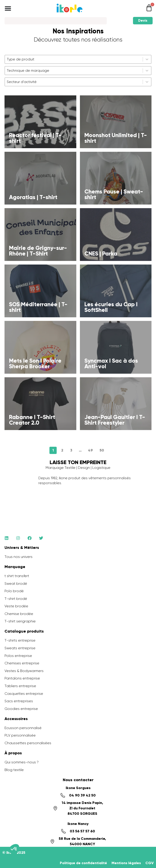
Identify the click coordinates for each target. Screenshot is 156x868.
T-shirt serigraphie (20, 621)
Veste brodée (16, 606)
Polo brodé (14, 591)
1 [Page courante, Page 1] (53, 450)
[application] (145, 857)
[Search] (56, 21)
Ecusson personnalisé (23, 728)
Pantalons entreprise (22, 678)
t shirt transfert (17, 576)
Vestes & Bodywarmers (24, 671)
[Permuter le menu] (8, 8)
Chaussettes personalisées (28, 743)
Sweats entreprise (20, 648)
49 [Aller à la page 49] (90, 450)
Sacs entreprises (19, 701)
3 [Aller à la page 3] (71, 450)
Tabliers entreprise (20, 686)
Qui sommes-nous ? (22, 762)
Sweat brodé (16, 584)
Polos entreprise (18, 656)
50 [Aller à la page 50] (102, 450)
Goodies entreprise (21, 709)
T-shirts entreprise (20, 640)
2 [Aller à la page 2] (62, 450)
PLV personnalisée (20, 735)
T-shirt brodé (16, 599)
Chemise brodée (19, 614)
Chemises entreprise (22, 663)
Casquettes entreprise (24, 694)
